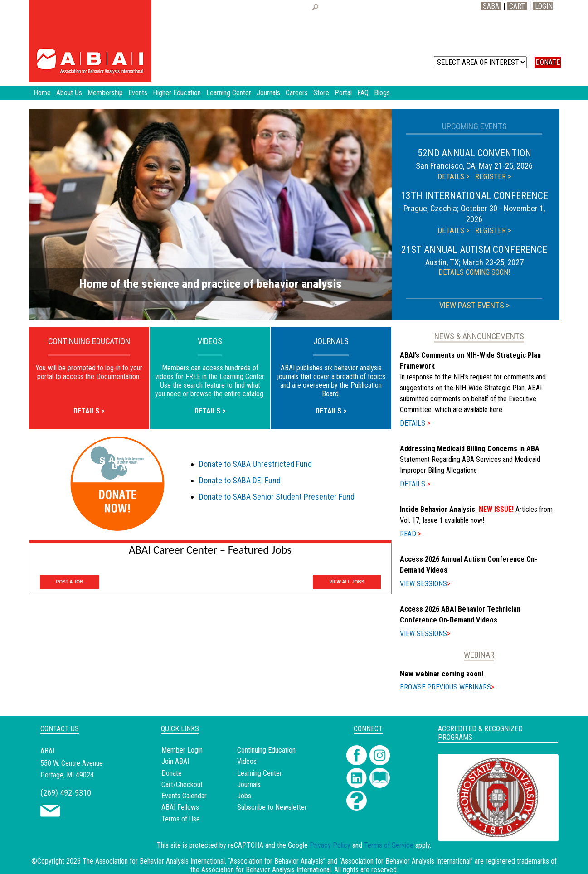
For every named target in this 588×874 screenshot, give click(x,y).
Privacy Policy (330, 845)
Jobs (244, 796)
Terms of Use (181, 819)
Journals (249, 784)
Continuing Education (266, 750)
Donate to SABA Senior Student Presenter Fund (277, 497)
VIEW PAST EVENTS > (474, 306)
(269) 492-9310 (66, 793)
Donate (172, 773)
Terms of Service (389, 845)
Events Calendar (184, 796)
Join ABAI (175, 761)
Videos (247, 761)
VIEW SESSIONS (425, 584)
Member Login (182, 750)
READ (411, 534)
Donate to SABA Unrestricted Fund (255, 464)
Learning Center (260, 773)
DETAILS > (454, 176)
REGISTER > (493, 176)
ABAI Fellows (180, 807)
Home (42, 93)
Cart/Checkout (182, 784)
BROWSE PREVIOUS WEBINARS (447, 687)
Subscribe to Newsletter (272, 807)
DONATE (548, 62)
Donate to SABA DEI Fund (240, 480)
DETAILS (415, 423)
